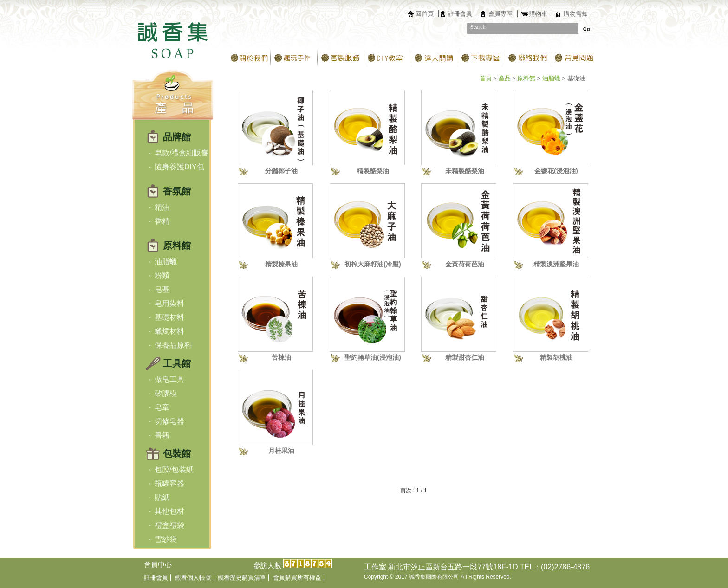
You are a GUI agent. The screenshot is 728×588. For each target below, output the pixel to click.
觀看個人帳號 (193, 578)
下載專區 (482, 58)
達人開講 (435, 58)
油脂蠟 (551, 78)
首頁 (486, 78)
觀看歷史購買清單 (242, 578)
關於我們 (247, 58)
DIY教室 (388, 58)
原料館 (526, 78)
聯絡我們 (529, 58)
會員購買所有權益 (297, 578)
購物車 (538, 14)
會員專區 (500, 14)
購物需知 (576, 14)
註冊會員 (460, 14)
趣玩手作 (294, 58)
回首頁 (425, 14)
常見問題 (575, 58)
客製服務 (341, 58)
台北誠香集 (173, 33)
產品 (505, 78)
